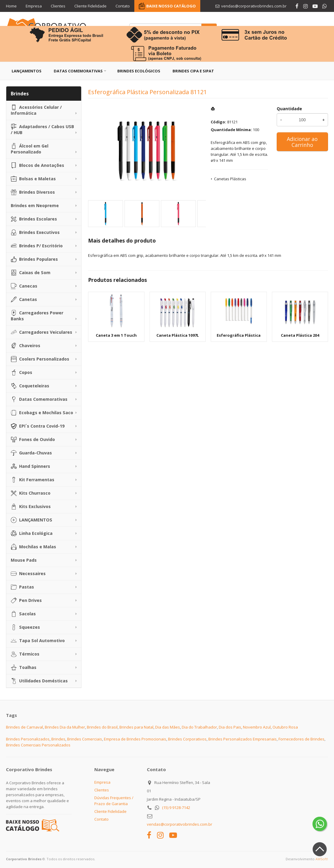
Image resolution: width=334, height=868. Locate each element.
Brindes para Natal (136, 727)
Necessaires (28, 574)
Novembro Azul (257, 727)
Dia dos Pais (230, 727)
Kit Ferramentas (33, 480)
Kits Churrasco (31, 493)
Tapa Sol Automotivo (38, 641)
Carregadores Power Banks (37, 316)
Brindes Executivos (35, 232)
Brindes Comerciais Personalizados (38, 745)
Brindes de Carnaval (24, 727)
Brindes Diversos (33, 192)
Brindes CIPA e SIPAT (193, 71)
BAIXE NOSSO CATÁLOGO (171, 6)
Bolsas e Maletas (33, 179)
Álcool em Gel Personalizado (30, 149)
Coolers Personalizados (40, 359)
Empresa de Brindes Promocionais (135, 739)
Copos (21, 372)
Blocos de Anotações (37, 165)
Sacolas (23, 614)
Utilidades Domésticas (39, 681)
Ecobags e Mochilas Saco (42, 413)
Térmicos (25, 654)
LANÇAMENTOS (31, 520)
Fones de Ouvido (33, 440)
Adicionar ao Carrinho (302, 142)
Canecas (24, 286)
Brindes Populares (34, 259)
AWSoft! (322, 859)
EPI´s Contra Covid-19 (38, 426)
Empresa (34, 6)
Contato (123, 6)
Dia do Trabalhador (199, 727)
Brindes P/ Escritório (37, 246)
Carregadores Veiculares (41, 332)
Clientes (58, 6)
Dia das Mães (168, 727)
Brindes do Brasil (102, 727)
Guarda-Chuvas (31, 453)
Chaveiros (26, 346)
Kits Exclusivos (31, 507)
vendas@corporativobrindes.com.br (180, 824)
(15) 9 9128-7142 (176, 808)
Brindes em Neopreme (35, 205)
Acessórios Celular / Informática (36, 110)
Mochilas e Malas (33, 547)
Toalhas (24, 667)
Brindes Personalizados (28, 739)
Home (11, 6)
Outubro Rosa (285, 727)
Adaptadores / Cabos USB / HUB (42, 129)
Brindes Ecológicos (139, 71)
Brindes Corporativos (187, 739)
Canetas (24, 299)
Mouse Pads (24, 560)
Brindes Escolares (34, 219)
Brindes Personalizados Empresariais (243, 739)
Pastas (22, 587)
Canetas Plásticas (230, 179)
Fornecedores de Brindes (301, 739)
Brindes (58, 739)
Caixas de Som (31, 273)
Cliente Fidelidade (90, 6)
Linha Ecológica (32, 533)
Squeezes (25, 627)
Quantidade (289, 109)
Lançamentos (27, 71)
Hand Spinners (30, 466)
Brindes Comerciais (85, 739)
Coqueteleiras (30, 386)
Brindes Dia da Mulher (65, 727)
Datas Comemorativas (78, 71)
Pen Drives (26, 600)
